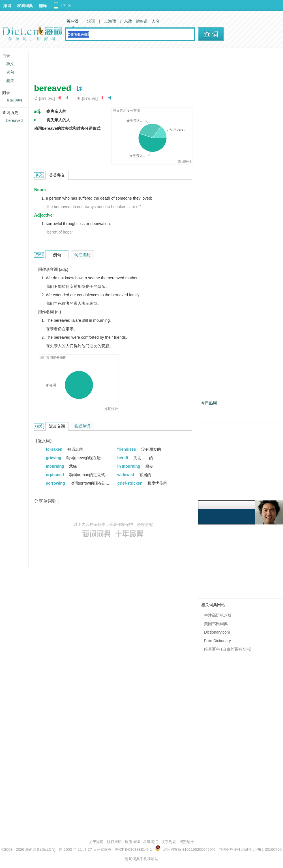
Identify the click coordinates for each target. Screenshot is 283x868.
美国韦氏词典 (216, 624)
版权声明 (114, 842)
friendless (127, 449)
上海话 (110, 21)
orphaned (55, 475)
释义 (10, 64)
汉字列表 (169, 842)
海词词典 (33, 849)
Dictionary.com (217, 632)
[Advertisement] (137, 64)
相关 (10, 81)
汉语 (91, 21)
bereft (124, 458)
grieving (54, 458)
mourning (55, 466)
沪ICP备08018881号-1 (133, 849)
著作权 (119, 524)
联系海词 (132, 842)
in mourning (129, 466)
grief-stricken (131, 483)
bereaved (14, 120)
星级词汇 (151, 842)
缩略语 (142, 21)
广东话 (126, 21)
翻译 (43, 6)
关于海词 (96, 842)
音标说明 (14, 100)
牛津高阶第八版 (218, 615)
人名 (156, 21)
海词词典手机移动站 (142, 859)
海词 (7, 6)
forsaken (55, 449)
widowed (126, 475)
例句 (10, 72)
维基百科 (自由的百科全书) (228, 649)
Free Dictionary (217, 641)
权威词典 (25, 6)
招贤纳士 (187, 842)
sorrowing (56, 483)
